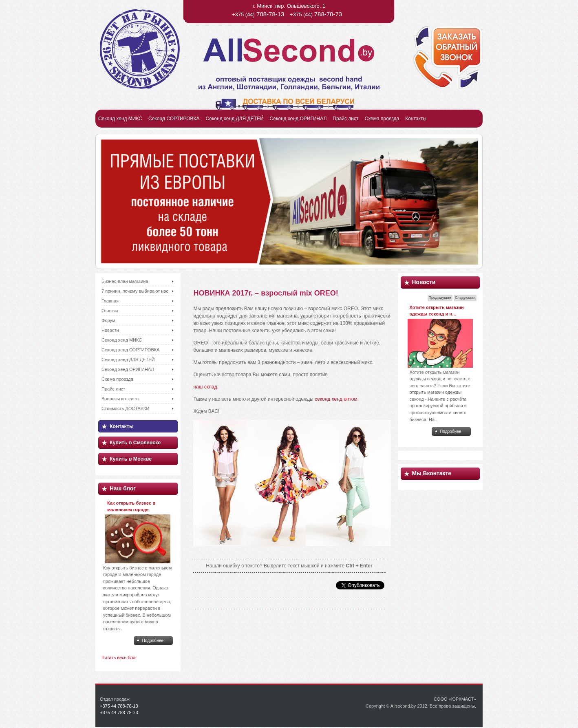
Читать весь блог (119, 657)
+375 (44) (258, 14)
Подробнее (153, 641)
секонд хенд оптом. (337, 399)
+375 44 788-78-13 (119, 706)
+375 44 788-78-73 (119, 713)
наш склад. (206, 387)
